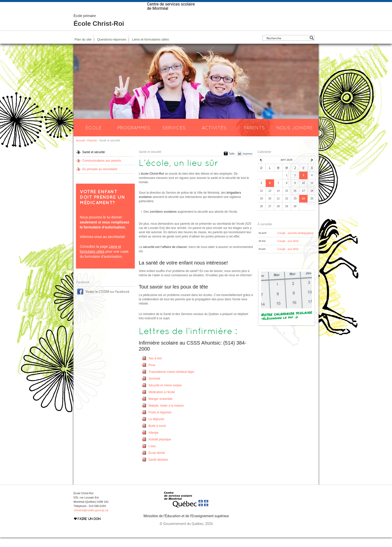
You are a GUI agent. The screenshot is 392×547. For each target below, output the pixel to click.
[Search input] (287, 47)
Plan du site (83, 49)
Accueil (80, 150)
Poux (152, 375)
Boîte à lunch (157, 435)
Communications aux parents (102, 170)
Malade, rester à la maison (166, 415)
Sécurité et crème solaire (165, 395)
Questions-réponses (112, 49)
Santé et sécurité (93, 162)
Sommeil (154, 388)
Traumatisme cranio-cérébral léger (171, 381)
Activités (214, 137)
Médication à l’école (162, 402)
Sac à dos (155, 368)
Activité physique (160, 449)
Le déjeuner (156, 429)
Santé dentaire (158, 469)
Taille (232, 163)
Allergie (153, 442)
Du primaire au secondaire (100, 179)
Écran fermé (157, 462)
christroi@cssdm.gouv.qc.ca (91, 520)
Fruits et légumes (160, 422)
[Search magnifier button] (312, 47)
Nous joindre (294, 137)
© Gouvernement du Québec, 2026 (186, 533)
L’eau (152, 456)
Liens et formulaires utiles (150, 49)
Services (174, 137)
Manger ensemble (160, 408)
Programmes (134, 137)
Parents (254, 137)
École (93, 137)
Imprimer (248, 163)
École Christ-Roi (99, 30)
